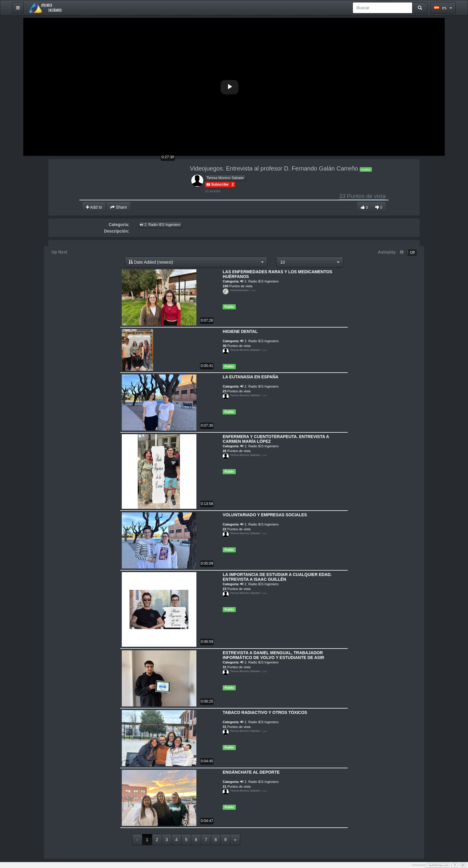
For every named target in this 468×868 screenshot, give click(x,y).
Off (412, 252)
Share (119, 207)
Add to (94, 207)
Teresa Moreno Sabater (225, 178)
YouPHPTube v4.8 (438, 865)
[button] (197, 262)
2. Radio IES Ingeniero (160, 225)
